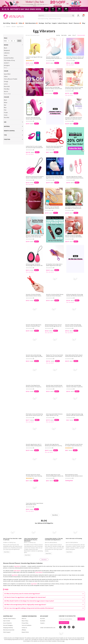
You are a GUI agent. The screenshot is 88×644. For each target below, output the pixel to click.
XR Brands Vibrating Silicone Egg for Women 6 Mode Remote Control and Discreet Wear (35, 178)
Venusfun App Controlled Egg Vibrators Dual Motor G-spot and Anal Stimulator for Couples (74, 387)
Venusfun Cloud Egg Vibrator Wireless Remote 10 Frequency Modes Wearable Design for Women (35, 387)
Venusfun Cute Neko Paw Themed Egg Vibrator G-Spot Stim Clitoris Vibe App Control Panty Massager (74, 119)
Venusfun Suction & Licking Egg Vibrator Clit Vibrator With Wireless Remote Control (74, 237)
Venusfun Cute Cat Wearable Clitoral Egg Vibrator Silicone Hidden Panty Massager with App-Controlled (53, 209)
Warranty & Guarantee (9, 630)
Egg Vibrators (20, 27)
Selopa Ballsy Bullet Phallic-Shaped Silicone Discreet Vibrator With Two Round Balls (74, 356)
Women (8, 27)
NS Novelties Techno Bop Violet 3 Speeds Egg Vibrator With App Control (54, 265)
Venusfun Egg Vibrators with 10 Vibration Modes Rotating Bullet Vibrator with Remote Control (34, 446)
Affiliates (24, 630)
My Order (43, 618)
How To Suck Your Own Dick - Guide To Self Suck (12, 539)
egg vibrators (17, 566)
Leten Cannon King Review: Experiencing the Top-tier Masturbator (31, 540)
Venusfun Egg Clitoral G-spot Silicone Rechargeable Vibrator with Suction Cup (55, 476)
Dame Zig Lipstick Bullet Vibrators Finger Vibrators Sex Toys (54, 415)
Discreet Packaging (8, 625)
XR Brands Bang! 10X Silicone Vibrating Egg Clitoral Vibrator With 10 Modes (34, 265)
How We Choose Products (9, 618)
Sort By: (58, 35)
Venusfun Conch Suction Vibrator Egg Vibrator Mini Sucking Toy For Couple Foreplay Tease (54, 178)
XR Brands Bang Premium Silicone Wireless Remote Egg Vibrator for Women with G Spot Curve (53, 326)
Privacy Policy (25, 623)
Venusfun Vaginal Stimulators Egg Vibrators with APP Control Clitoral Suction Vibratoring (75, 415)
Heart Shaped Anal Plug (43, 19)
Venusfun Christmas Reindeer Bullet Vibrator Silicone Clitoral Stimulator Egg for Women (33, 296)
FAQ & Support (7, 632)
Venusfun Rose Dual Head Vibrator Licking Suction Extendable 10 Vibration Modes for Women (55, 148)
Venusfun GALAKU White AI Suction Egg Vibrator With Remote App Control (35, 237)
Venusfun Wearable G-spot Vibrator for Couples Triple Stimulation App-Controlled (74, 446)
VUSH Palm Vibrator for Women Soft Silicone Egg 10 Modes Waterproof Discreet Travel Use (75, 58)
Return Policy (25, 621)
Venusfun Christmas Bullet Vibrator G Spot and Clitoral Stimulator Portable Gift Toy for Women (55, 296)
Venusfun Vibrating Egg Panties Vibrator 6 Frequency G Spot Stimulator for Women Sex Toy (34, 326)
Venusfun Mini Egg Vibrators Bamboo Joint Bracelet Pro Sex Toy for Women (53, 446)
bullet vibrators (17, 571)
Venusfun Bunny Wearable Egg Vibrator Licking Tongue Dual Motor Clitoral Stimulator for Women (35, 356)
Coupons (42, 623)
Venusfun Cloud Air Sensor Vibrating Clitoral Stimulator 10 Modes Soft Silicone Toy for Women (55, 58)
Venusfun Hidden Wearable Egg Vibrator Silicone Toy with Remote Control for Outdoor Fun (73, 326)
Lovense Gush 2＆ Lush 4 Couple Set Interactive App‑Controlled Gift (34, 147)
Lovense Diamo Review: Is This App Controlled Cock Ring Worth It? (54, 539)
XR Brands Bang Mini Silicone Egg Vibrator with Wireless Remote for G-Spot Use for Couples (75, 296)
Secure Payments (7, 623)
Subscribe (81, 619)
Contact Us (24, 628)
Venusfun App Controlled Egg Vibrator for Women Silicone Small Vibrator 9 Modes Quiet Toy (53, 89)
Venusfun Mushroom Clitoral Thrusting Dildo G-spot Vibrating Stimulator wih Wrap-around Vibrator (34, 477)
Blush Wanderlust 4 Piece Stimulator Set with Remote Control (74, 475)
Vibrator (14, 27)
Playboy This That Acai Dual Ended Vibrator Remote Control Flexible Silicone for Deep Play (55, 356)
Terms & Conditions (27, 625)
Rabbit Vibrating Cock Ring (55, 19)
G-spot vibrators (39, 572)
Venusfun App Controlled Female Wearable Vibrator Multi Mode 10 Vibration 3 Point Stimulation (54, 387)
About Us (24, 618)
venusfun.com (11, 638)
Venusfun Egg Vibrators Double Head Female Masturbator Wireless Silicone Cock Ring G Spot (75, 178)
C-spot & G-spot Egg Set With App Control (34, 58)
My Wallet (43, 621)
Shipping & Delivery (8, 628)
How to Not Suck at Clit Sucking (74, 538)
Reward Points (25, 632)
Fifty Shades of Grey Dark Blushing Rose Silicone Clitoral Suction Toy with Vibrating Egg (34, 415)
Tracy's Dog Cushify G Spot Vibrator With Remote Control (35, 504)
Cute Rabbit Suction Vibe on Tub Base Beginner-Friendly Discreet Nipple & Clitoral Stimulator (73, 208)
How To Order (7, 621)
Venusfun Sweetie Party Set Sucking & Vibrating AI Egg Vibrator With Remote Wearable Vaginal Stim (74, 89)
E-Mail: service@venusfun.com (48, 628)
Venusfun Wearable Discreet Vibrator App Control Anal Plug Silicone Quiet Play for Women (33, 119)
